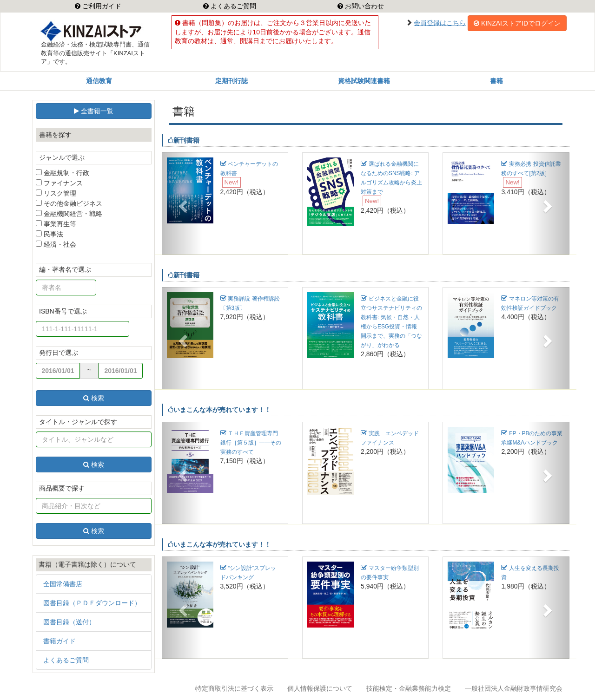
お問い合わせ (364, 6)
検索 (94, 398)
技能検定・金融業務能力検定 (409, 688)
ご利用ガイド (101, 6)
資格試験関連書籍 (364, 81)
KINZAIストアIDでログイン (517, 23)
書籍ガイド (59, 641)
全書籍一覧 (94, 111)
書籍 (496, 81)
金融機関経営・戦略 (69, 214)
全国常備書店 (63, 584)
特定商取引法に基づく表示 (234, 688)
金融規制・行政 (63, 173)
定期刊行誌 (231, 81)
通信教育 (99, 81)
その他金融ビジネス (69, 203)
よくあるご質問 (232, 6)
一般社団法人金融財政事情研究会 (514, 688)
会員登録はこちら (440, 23)
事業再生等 (56, 224)
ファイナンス (59, 183)
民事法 (50, 234)
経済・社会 (56, 244)
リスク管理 (56, 193)
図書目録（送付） (69, 622)
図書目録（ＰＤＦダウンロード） (92, 603)
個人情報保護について (320, 688)
